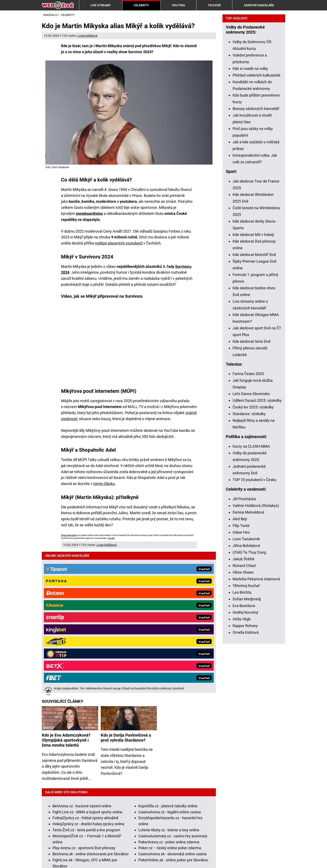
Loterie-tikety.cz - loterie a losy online (169, 686)
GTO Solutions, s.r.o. (222, 858)
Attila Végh (242, 766)
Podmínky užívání (77, 858)
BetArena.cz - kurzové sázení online (82, 662)
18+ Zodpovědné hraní (182, 858)
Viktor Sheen (243, 719)
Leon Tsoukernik (246, 686)
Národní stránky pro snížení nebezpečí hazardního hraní (98, 845)
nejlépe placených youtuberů (119, 243)
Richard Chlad (244, 712)
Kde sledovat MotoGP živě (254, 401)
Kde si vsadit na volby (250, 215)
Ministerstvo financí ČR (90, 840)
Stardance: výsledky (249, 561)
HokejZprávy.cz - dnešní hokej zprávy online (88, 680)
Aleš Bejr (240, 666)
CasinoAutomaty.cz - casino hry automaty (173, 692)
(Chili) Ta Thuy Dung (249, 699)
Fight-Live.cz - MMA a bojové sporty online (87, 668)
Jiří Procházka (244, 646)
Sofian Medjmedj (247, 746)
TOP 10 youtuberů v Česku (254, 627)
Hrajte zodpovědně (69, 535)
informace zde (149, 827)
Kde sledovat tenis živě (252, 488)
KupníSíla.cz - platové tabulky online (168, 662)
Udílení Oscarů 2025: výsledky (257, 547)
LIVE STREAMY (101, 5)
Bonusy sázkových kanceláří (256, 255)
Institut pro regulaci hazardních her (139, 840)
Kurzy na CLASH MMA (251, 593)
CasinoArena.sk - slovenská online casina (172, 710)
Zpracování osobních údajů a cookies (127, 858)
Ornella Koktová (246, 779)
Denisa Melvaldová (248, 659)
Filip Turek (241, 672)
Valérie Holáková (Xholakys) (256, 652)
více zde (111, 538)
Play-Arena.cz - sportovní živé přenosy (84, 704)
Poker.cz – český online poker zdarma (170, 704)
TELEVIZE (214, 5)
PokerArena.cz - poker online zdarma (169, 698)
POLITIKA (178, 5)
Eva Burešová (244, 753)
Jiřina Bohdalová (246, 692)
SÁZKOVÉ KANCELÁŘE (259, 5)
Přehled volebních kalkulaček (256, 222)
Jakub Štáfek (244, 706)
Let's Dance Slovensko (251, 541)
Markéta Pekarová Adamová (256, 726)
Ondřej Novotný (245, 759)
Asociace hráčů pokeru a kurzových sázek (204, 840)
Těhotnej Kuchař (246, 733)
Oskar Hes (241, 679)
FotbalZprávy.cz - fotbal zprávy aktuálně (85, 673)
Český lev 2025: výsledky (253, 554)
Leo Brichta (242, 739)
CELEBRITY (141, 5)
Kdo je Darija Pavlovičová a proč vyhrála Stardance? (126, 593)
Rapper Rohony (245, 773)
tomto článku (104, 484)
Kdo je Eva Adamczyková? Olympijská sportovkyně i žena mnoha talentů (66, 596)
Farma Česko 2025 (248, 521)
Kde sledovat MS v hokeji (253, 381)
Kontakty (49, 858)
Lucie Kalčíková (87, 36)
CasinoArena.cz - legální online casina (170, 668)
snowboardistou (89, 214)
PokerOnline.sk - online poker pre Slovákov (173, 716)
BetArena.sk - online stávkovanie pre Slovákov (91, 710)
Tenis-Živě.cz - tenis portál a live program (86, 686)
